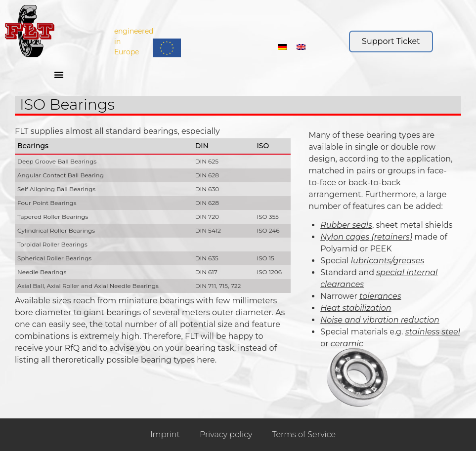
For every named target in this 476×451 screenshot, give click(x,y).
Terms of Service (304, 434)
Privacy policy (226, 434)
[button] (59, 75)
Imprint (165, 434)
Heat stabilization (356, 308)
